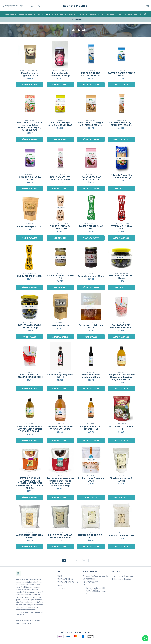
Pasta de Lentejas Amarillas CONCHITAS (60, 124)
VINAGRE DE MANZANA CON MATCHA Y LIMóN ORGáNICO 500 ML (30, 429)
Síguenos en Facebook (122, 579)
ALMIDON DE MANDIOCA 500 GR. (30, 536)
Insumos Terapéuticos (91, 14)
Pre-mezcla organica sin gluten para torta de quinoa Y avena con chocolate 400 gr (60, 482)
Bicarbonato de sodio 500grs (121, 479)
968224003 (89, 579)
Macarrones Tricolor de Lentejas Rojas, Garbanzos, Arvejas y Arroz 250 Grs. (30, 126)
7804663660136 (60, 326)
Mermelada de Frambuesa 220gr (60, 74)
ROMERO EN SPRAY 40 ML (91, 228)
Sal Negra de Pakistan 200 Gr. (91, 326)
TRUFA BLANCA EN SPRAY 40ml (60, 228)
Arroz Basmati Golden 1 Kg (121, 428)
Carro (60, 585)
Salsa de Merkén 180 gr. (91, 276)
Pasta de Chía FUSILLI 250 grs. (30, 178)
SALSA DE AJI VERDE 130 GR (60, 277)
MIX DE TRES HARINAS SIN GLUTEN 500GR (60, 536)
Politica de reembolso (67, 582)
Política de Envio (65, 579)
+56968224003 (91, 582)
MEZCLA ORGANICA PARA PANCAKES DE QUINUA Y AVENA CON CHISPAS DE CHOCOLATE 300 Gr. (30, 483)
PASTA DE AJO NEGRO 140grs (121, 277)
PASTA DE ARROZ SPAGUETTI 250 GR (91, 74)
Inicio (71, 19)
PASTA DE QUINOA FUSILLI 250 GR (91, 178)
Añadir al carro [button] (30, 85)
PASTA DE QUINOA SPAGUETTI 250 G (60, 178)
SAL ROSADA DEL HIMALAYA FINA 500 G (121, 326)
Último (84, 560)
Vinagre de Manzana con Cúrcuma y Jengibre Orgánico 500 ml (121, 377)
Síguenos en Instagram (122, 576)
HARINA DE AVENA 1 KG (121, 535)
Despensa (44, 14)
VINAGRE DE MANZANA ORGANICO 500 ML (60, 428)
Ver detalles (60, 139)
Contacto (131, 14)
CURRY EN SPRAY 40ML (30, 276)
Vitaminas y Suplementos (20, 14)
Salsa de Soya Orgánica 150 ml (60, 376)
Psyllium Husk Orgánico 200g (91, 479)
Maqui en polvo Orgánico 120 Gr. (30, 74)
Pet (121, 14)
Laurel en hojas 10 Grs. (30, 227)
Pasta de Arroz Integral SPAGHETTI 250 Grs (121, 124)
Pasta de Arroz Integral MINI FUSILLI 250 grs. (91, 124)
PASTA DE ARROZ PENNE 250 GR (121, 74)
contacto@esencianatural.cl (96, 576)
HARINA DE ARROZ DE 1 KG (91, 536)
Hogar (112, 14)
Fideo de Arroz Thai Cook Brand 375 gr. (121, 176)
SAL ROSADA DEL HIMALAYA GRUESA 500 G (30, 376)
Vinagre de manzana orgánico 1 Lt (91, 428)
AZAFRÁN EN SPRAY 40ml (121, 228)
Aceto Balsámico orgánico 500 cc (91, 376)
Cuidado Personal (64, 14)
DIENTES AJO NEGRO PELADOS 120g (30, 326)
